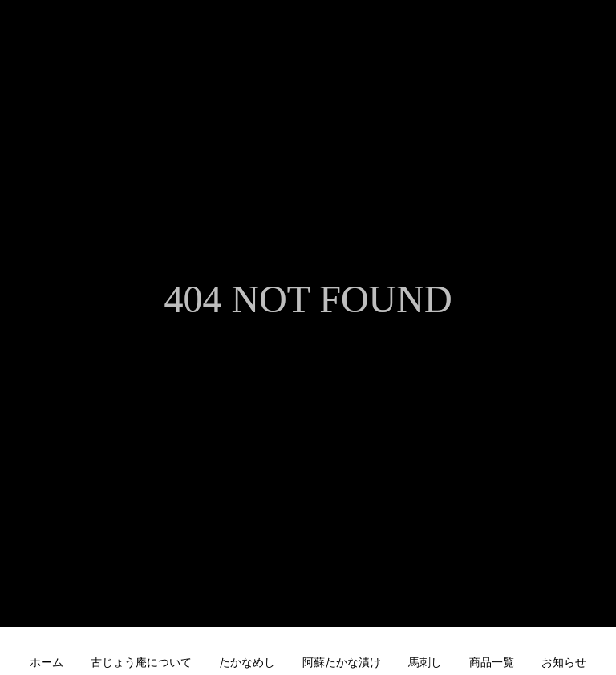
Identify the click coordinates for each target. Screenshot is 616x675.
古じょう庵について (141, 662)
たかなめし (247, 662)
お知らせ (564, 662)
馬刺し (425, 662)
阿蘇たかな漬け (342, 662)
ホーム (47, 662)
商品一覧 (492, 662)
